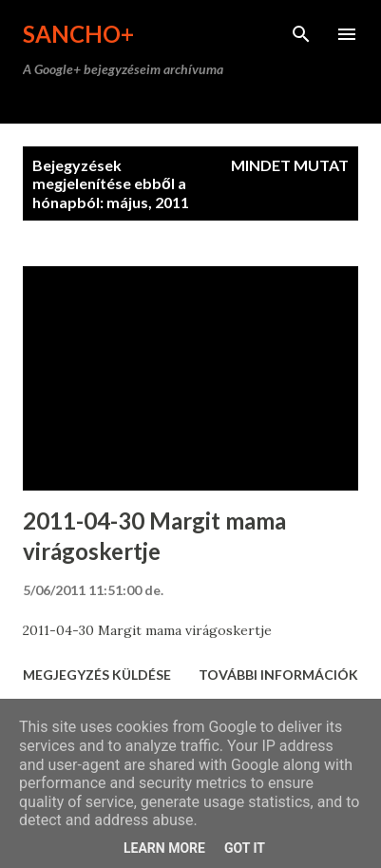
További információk (278, 675)
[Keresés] (301, 34)
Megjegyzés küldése (97, 675)
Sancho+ (78, 34)
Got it (245, 848)
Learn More (164, 848)
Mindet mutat (290, 165)
